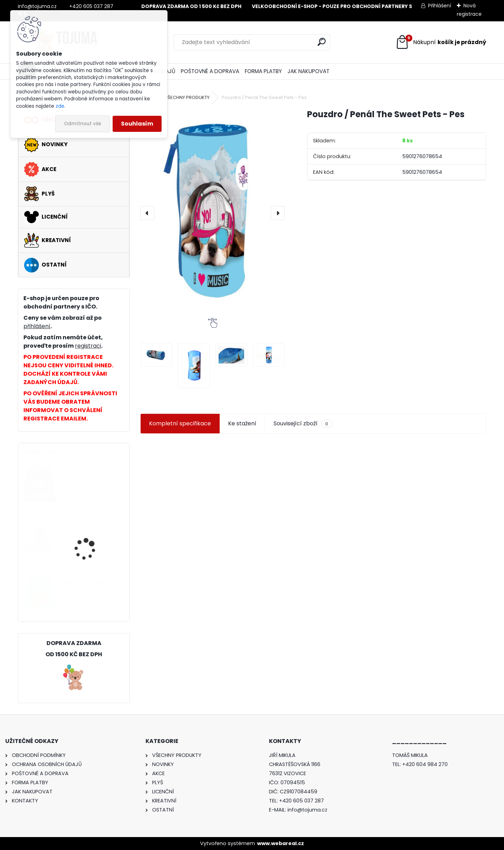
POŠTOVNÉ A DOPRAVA (210, 71)
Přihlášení (440, 6)
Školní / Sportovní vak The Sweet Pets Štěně (91, 533)
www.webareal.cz (281, 843)
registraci (88, 346)
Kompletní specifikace (180, 423)
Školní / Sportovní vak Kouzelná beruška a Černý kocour (91, 483)
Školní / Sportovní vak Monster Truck (91, 586)
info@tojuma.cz (307, 810)
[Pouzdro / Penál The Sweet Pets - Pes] (212, 213)
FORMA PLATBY (263, 71)
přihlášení (37, 326)
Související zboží (303, 424)
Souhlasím (137, 124)
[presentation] (147, 213)
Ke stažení (242, 423)
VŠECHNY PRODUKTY (187, 97)
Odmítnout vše (83, 124)
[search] (322, 42)
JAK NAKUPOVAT (308, 71)
